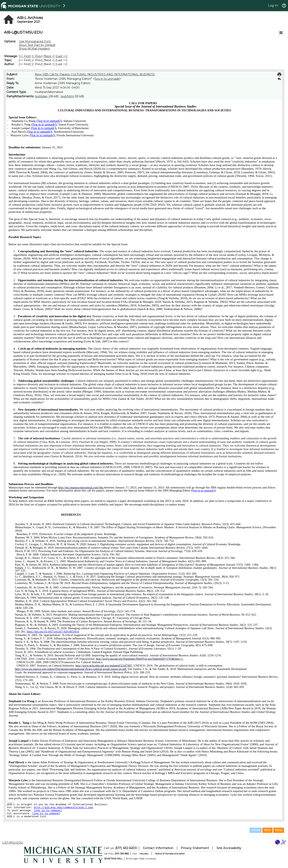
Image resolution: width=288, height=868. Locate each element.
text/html (67, 96)
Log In (273, 5)
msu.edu (144, 854)
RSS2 (279, 830)
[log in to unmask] (107, 79)
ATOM (256, 830)
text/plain (41, 96)
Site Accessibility (229, 848)
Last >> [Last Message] (61, 56)
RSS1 (267, 830)
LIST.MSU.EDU (13, 843)
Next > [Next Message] (49, 56)
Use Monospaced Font (35, 41)
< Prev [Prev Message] (37, 56)
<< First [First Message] (25, 56)
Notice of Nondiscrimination (170, 854)
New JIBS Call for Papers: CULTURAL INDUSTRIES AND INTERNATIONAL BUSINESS (95, 74)
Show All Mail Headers (34, 49)
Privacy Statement (195, 848)
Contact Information (158, 848)
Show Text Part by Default (37, 45)
